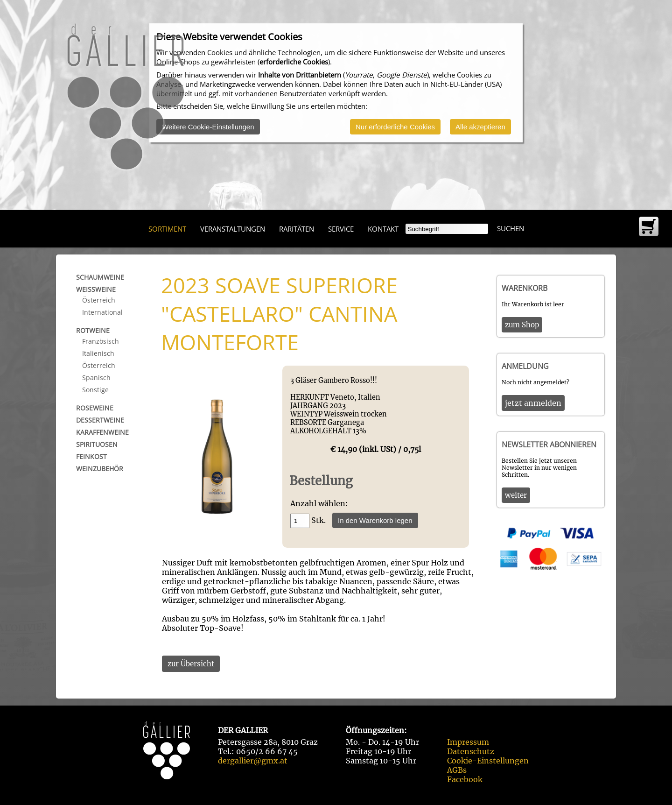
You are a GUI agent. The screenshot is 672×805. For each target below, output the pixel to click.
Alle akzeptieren (480, 127)
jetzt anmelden (533, 403)
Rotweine (93, 330)
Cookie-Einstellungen (488, 761)
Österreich (99, 300)
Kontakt (383, 229)
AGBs (457, 770)
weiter (516, 495)
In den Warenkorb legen (375, 520)
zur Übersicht (191, 664)
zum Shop (522, 325)
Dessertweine (100, 420)
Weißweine (96, 289)
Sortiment (167, 229)
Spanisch (96, 378)
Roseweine (95, 408)
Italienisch (98, 353)
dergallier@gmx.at (253, 761)
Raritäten (297, 229)
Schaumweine (100, 277)
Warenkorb (525, 288)
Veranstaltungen (233, 229)
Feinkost (91, 456)
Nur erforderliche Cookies (395, 127)
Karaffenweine (102, 432)
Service (341, 229)
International (102, 312)
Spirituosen (97, 444)
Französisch (101, 341)
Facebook (465, 779)
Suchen (511, 228)
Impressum (468, 742)
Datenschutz (471, 751)
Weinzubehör (100, 469)
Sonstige (95, 390)
